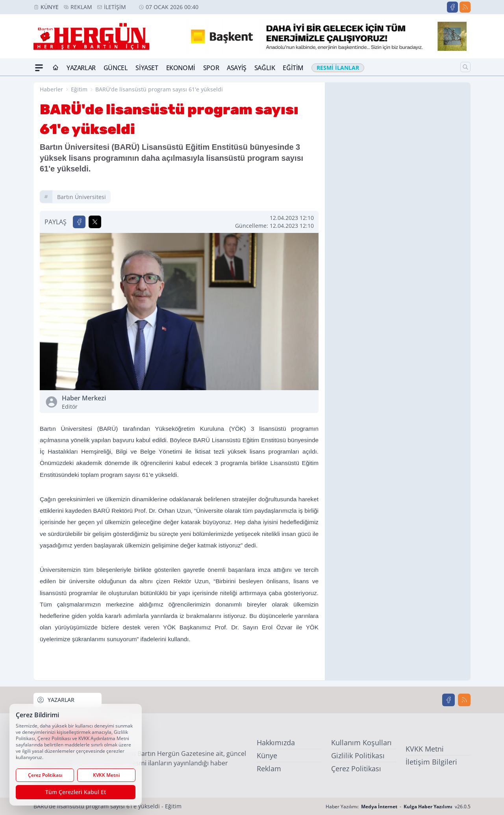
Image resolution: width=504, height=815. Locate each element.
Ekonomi (181, 68)
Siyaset (147, 68)
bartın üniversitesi (82, 197)
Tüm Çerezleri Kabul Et (76, 792)
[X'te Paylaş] (95, 222)
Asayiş (237, 68)
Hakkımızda (276, 742)
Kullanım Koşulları (361, 742)
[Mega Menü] (39, 68)
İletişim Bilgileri (431, 762)
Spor (211, 68)
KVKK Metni (425, 749)
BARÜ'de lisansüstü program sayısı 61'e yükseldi (159, 89)
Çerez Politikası (356, 768)
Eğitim (293, 68)
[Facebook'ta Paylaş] (79, 222)
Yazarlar (81, 68)
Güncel (116, 68)
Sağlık (265, 68)
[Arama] (465, 67)
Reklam (81, 7)
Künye (50, 7)
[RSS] (465, 7)
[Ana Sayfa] (56, 68)
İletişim (115, 7)
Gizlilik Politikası (358, 755)
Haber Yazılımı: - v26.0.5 (398, 807)
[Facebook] (452, 7)
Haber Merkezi (119, 402)
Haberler (51, 89)
